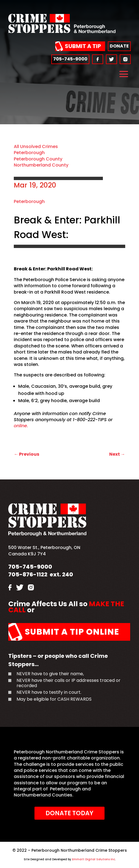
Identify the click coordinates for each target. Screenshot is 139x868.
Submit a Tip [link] (83, 46)
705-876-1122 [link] (28, 574)
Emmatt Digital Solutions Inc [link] (93, 859)
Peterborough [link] (29, 153)
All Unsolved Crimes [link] (36, 147)
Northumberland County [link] (41, 165)
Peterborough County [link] (38, 159)
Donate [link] (119, 46)
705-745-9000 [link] (70, 59)
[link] (62, 32)
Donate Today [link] (69, 813)
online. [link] (21, 426)
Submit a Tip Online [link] (72, 632)
